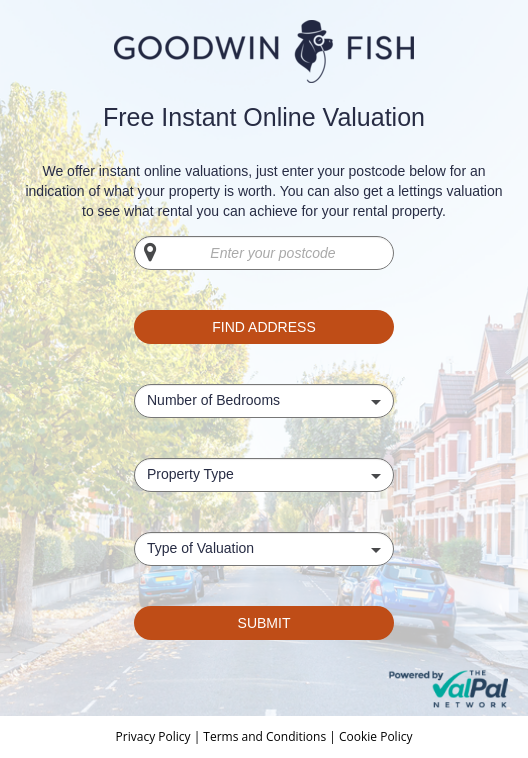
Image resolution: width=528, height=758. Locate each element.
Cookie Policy (375, 736)
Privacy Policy (155, 736)
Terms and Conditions (264, 736)
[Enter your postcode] (264, 253)
